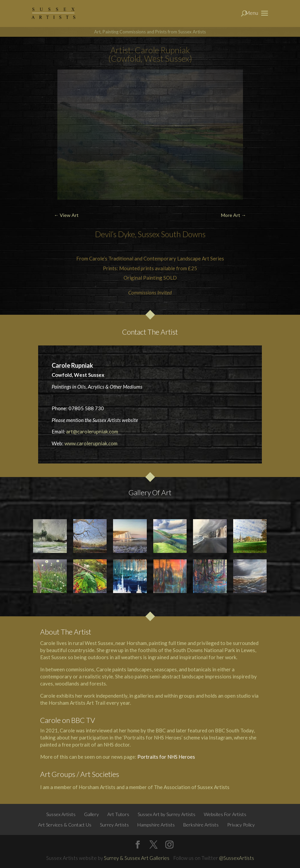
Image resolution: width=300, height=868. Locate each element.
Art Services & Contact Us (65, 825)
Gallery (91, 814)
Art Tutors (118, 814)
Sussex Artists (61, 814)
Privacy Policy (241, 825)
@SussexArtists (237, 858)
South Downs (183, 234)
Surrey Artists (114, 825)
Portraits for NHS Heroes (166, 757)
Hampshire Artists (156, 825)
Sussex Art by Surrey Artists (167, 814)
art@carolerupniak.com (92, 431)
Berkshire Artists (201, 825)
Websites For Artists (225, 814)
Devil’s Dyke (115, 234)
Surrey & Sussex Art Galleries (137, 858)
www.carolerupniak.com (91, 443)
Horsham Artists (97, 787)
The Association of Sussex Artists (192, 787)
